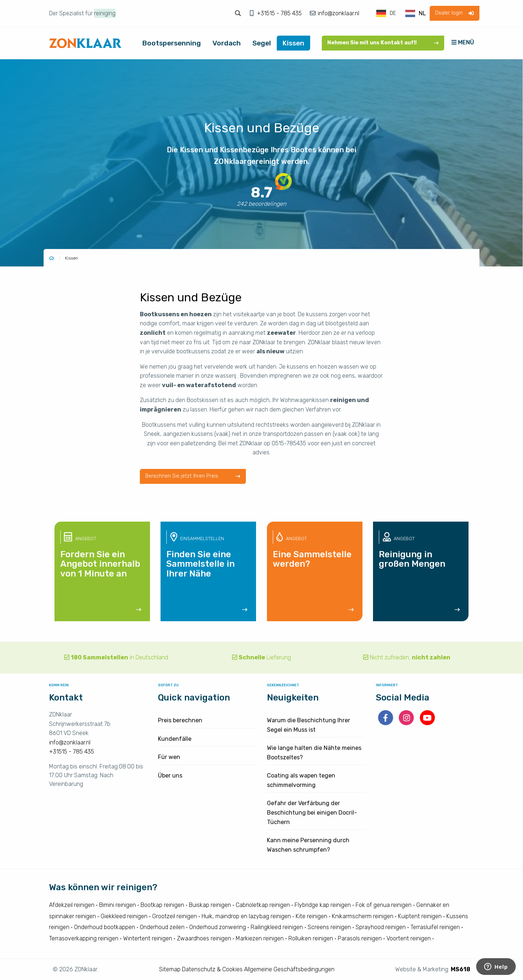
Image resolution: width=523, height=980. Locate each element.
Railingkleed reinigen (277, 927)
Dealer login (454, 13)
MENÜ (463, 42)
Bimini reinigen (117, 905)
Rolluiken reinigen (311, 938)
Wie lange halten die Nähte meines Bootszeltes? (314, 753)
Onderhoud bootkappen (105, 927)
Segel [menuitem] (262, 43)
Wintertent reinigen (148, 938)
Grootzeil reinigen (175, 916)
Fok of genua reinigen (384, 905)
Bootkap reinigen (162, 905)
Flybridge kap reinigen (323, 905)
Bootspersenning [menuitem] (172, 43)
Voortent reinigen (409, 938)
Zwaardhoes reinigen (204, 938)
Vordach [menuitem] (227, 43)
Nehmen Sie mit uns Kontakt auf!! (383, 43)
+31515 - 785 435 (280, 13)
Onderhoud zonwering (218, 927)
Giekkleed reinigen (124, 916)
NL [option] (422, 13)
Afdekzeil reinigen (72, 905)
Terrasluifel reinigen (435, 927)
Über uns (170, 776)
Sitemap (170, 969)
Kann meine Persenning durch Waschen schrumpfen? (308, 845)
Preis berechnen (180, 720)
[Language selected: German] (402, 13)
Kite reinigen (311, 916)
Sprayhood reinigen (381, 927)
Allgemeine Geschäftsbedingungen (289, 969)
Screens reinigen (329, 927)
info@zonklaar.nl (338, 13)
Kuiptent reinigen (420, 916)
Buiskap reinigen (210, 905)
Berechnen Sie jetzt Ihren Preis (193, 476)
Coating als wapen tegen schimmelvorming (301, 780)
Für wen (169, 757)
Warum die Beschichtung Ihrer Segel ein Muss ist (309, 725)
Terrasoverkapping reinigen (84, 938)
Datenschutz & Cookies (212, 969)
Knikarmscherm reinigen (363, 916)
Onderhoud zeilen (162, 927)
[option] (416, 13)
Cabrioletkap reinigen (263, 905)
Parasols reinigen (360, 938)
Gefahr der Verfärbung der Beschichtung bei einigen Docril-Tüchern (312, 812)
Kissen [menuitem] (293, 43)
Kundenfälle (175, 739)
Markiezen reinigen (260, 938)
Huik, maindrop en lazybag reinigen (246, 916)
